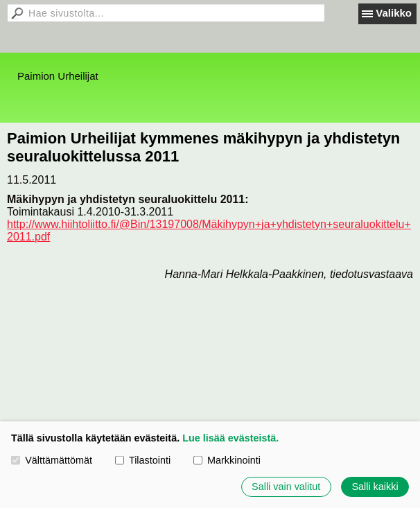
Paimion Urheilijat (58, 76)
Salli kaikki (375, 487)
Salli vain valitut (286, 487)
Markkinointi (227, 460)
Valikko (394, 13)
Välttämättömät (52, 460)
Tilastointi (143, 460)
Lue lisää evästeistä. (230, 438)
